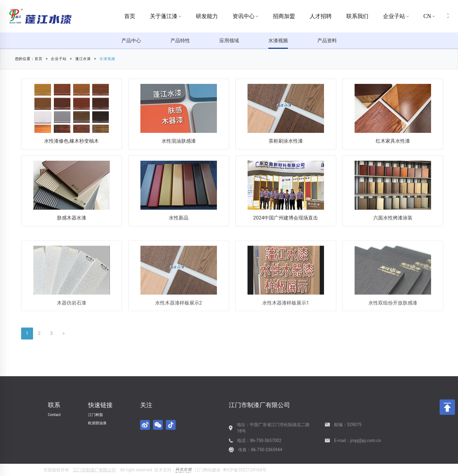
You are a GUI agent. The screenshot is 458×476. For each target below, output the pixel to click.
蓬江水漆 (59, 59)
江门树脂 (95, 415)
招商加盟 (284, 16)
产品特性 (180, 41)
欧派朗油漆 (97, 423)
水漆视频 (278, 41)
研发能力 (207, 16)
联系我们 (357, 16)
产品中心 (131, 41)
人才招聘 (321, 16)
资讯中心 (245, 16)
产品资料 (327, 41)
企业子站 (396, 16)
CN (429, 16)
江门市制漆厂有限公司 (95, 470)
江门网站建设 (208, 470)
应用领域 (229, 41)
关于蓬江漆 (166, 16)
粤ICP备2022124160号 (244, 470)
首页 (130, 16)
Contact (54, 415)
